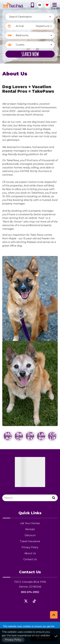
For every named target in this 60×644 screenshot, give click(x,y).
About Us (30, 553)
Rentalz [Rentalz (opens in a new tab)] (30, 529)
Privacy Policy (30, 547)
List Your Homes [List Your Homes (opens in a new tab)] (30, 523)
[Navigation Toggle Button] (55, 5)
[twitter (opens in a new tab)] (26, 601)
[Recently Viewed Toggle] (40, 5)
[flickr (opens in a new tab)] (34, 601)
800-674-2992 (30, 592)
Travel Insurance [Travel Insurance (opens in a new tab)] (30, 541)
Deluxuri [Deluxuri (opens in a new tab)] (30, 535)
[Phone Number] (32, 5)
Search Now (30, 54)
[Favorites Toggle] (47, 5)
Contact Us (30, 559)
